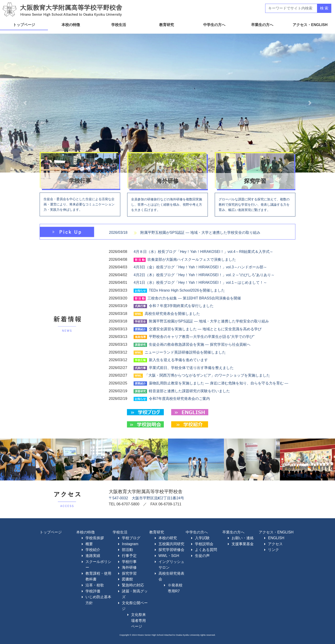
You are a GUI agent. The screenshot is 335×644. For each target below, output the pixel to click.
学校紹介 (93, 550)
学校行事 (129, 562)
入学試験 (202, 538)
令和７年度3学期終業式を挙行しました (181, 306)
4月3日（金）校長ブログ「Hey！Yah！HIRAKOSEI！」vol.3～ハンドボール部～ (200, 267)
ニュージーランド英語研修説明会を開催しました (185, 352)
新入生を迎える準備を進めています (178, 360)
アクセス (275, 544)
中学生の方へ (197, 532)
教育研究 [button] (167, 25)
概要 (89, 544)
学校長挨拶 (95, 538)
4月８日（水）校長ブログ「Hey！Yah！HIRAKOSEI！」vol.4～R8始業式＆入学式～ (203, 252)
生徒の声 (202, 556)
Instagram (130, 544)
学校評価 (93, 591)
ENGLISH (276, 538)
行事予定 (129, 556)
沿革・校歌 (95, 585)
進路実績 (93, 556)
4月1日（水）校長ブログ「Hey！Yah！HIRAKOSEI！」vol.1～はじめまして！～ (200, 282)
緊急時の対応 (133, 585)
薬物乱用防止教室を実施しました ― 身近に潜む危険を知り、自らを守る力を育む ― (219, 383)
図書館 (127, 579)
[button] (25, 103)
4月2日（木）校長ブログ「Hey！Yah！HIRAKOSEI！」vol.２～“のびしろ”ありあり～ (204, 275)
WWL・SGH (169, 556)
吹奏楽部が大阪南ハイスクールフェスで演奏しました (192, 259)
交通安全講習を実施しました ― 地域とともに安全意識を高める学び (205, 329)
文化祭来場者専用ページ (138, 621)
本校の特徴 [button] (71, 25)
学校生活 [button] (119, 25)
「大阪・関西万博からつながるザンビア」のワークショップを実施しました (207, 375)
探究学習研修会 (171, 550)
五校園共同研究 (171, 544)
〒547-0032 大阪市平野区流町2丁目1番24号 (146, 498)
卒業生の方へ (233, 532)
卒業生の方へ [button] (263, 25)
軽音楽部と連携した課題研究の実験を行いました (189, 391)
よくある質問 (206, 550)
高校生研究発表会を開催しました (172, 314)
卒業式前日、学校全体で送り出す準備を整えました (191, 368)
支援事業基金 (243, 544)
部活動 (127, 550)
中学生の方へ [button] (215, 25)
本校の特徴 (85, 532)
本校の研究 (168, 538)
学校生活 (120, 532)
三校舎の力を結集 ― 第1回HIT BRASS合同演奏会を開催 (194, 298)
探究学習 (129, 573)
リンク (273, 550)
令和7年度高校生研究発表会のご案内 (179, 399)
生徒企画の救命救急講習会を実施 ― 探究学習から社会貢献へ (200, 344)
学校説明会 (204, 544)
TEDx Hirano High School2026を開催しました (187, 290)
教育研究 (157, 532)
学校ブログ (131, 538)
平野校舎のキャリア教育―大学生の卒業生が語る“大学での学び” (202, 337)
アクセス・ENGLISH (276, 532)
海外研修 (129, 567)
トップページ (24, 25)
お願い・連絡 (243, 538)
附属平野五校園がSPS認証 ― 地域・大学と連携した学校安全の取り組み (200, 233)
